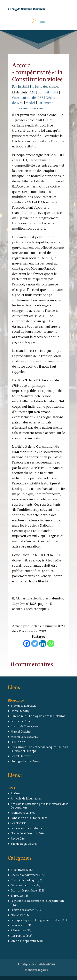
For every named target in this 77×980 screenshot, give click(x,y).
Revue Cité (18, 839)
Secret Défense (21, 756)
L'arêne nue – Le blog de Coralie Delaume (38, 716)
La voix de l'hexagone (25, 727)
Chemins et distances (25, 875)
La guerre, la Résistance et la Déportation (37, 901)
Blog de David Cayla (24, 706)
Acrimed (16, 794)
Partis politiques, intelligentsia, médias (35, 920)
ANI (32, 92)
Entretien (17, 896)
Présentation (19, 925)
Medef (30, 103)
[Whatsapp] (51, 644)
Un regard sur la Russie (26, 761)
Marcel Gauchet (21, 732)
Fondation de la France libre (29, 818)
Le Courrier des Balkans (26, 828)
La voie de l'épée (22, 721)
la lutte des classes (45, 87)
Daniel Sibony (20, 711)
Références (18, 931)
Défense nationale (23, 886)
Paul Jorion (18, 742)
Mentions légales (36, 970)
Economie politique (24, 891)
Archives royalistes (23, 813)
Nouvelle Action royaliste (27, 834)
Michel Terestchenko (25, 737)
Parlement (45, 103)
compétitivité (48, 92)
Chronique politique (24, 880)
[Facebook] (27, 644)
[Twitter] (35, 644)
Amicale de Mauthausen (26, 799)
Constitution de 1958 (28, 98)
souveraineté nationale (29, 108)
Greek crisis (18, 823)
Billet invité (18, 870)
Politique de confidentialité (36, 965)
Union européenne (24, 941)
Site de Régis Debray (24, 844)
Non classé (18, 915)
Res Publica (18, 936)
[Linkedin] (43, 644)
